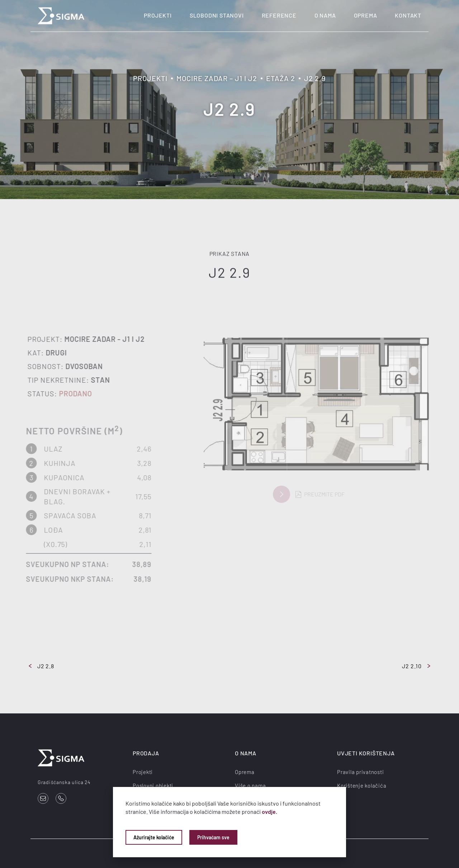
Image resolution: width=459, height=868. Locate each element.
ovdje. (269, 812)
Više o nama (250, 786)
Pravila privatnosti (360, 772)
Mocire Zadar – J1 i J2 (217, 78)
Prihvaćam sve (213, 837)
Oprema (366, 15)
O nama (325, 15)
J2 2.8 (41, 666)
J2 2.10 (416, 666)
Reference (279, 15)
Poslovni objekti (153, 786)
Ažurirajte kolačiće (154, 837)
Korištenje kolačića (362, 786)
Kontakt (408, 15)
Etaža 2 (281, 78)
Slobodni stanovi (217, 15)
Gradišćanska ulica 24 (64, 782)
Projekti (158, 15)
